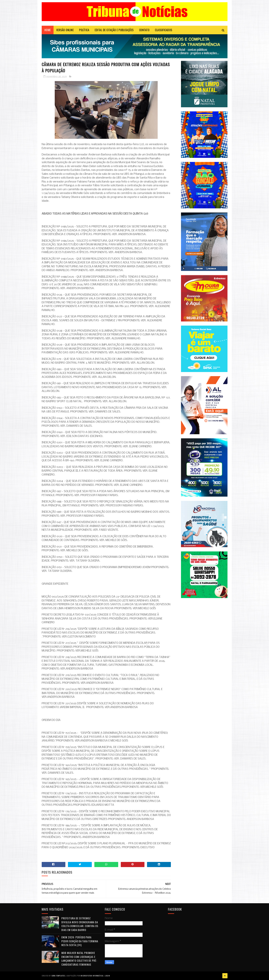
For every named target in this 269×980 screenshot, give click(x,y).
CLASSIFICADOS (164, 30)
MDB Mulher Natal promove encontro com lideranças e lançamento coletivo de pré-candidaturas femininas (79, 959)
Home (48, 30)
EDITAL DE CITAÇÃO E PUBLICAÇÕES (114, 30)
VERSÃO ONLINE (65, 30)
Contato (144, 30)
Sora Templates (58, 976)
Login (107, 976)
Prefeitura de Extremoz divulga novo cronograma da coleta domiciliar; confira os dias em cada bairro (80, 924)
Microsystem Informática (92, 976)
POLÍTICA (84, 30)
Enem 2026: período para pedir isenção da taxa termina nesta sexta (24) (80, 941)
